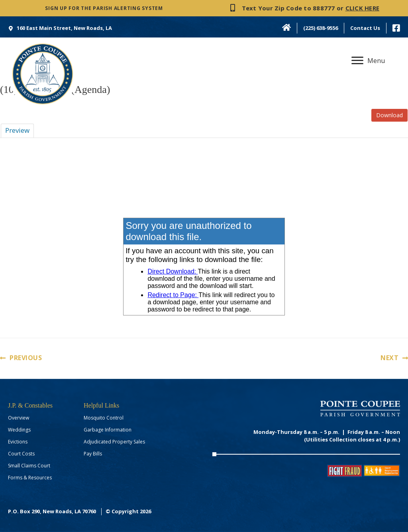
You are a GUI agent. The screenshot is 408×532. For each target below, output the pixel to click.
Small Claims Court (29, 466)
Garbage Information (108, 430)
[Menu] (368, 61)
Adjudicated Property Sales (114, 442)
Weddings (19, 430)
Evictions (18, 442)
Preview (17, 130)
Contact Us (365, 28)
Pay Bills (93, 454)
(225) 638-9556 (321, 28)
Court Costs (21, 454)
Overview (19, 418)
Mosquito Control (104, 418)
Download (389, 115)
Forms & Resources (30, 478)
